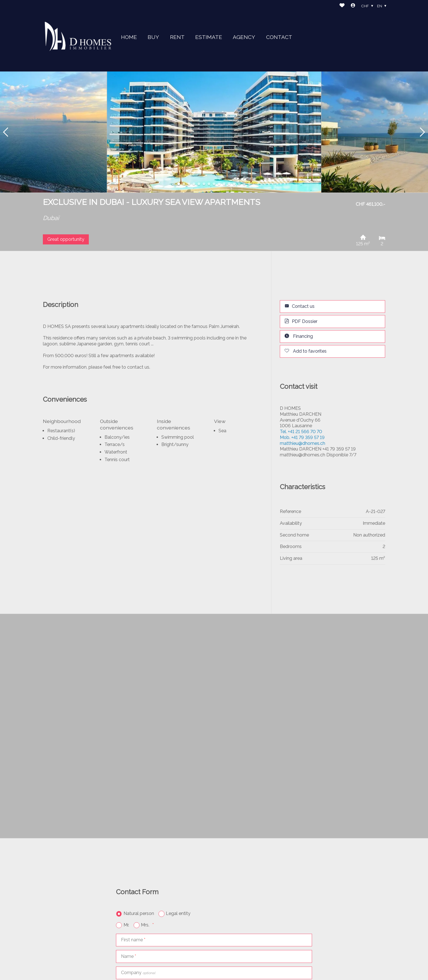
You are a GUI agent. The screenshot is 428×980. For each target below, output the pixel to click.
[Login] (353, 6)
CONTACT (279, 37)
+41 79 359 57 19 (302, 437)
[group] (214, 132)
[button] (6, 132)
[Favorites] (342, 6)
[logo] (78, 36)
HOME (129, 37)
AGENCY (244, 37)
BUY (153, 37)
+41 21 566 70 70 (301, 432)
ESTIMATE (209, 37)
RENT (177, 37)
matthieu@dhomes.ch (303, 443)
